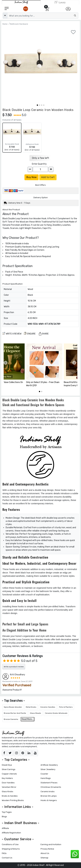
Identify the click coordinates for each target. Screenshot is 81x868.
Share (44, 334)
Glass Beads (35, 713)
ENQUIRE (30, 333)
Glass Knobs (8, 791)
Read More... (27, 719)
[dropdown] (5, 16)
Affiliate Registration (11, 833)
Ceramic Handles (48, 707)
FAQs (4, 853)
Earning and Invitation (51, 844)
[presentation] (6, 363)
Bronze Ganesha (11, 719)
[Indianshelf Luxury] (60, 2)
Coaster (44, 774)
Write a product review (14, 667)
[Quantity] (40, 169)
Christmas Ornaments (51, 787)
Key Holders (7, 778)
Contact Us (7, 858)
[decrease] (30, 169)
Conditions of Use (10, 844)
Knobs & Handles (10, 796)
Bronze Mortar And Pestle (15, 713)
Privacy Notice (47, 849)
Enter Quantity (39, 164)
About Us (45, 853)
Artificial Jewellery (49, 765)
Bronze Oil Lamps (49, 796)
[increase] (51, 169)
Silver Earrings (9, 769)
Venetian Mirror (9, 787)
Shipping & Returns (11, 849)
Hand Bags (46, 778)
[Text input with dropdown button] (43, 16)
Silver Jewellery (48, 769)
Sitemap (44, 858)
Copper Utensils (9, 774)
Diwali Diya (7, 765)
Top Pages (7, 812)
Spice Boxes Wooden (13, 707)
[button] (37, 105)
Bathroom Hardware (19, 24)
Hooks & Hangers (49, 800)
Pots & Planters (66, 707)
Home (5, 24)
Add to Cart (48, 177)
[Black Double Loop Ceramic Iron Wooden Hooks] (40, 65)
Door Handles (8, 783)
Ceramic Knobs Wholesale (56, 713)
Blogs (4, 817)
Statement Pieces (49, 783)
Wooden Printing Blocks (13, 800)
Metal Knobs (31, 707)
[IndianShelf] (21, 2)
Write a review (12, 333)
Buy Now (32, 177)
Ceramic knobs (48, 791)
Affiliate (5, 828)
